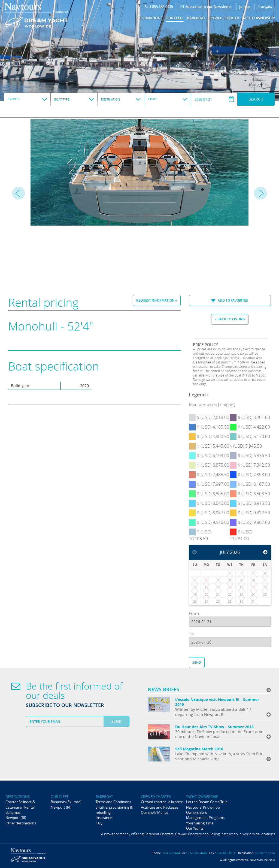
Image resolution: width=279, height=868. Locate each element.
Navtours (47, 15)
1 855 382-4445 (159, 7)
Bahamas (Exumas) (66, 802)
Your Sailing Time (200, 823)
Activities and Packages (160, 807)
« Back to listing (230, 319)
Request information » (157, 300)
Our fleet (175, 18)
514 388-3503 (226, 853)
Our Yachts (195, 828)
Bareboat (196, 18)
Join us (245, 7)
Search (256, 99)
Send (197, 662)
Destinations (150, 18)
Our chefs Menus (155, 812)
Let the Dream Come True (207, 802)
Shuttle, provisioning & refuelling (114, 810)
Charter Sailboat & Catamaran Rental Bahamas (20, 807)
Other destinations (21, 823)
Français (265, 7)
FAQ (99, 823)
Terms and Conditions (113, 802)
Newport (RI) (16, 818)
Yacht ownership (259, 18)
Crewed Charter (224, 18)
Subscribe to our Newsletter (206, 7)
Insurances (104, 818)
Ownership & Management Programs (205, 815)
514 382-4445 (172, 853)
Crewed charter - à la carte (162, 802)
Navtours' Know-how (203, 807)
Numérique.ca (265, 853)
